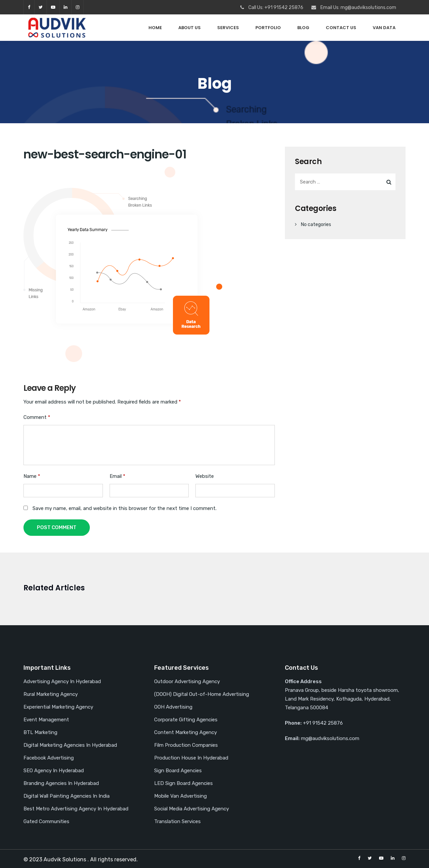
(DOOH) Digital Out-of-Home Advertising (202, 694)
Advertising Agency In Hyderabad (62, 681)
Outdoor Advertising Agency (187, 681)
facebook (29, 7)
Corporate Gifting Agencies (186, 720)
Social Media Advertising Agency (192, 809)
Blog (303, 28)
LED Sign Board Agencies (183, 783)
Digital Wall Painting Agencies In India (67, 796)
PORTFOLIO (268, 28)
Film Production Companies (186, 745)
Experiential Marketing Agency (58, 707)
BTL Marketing (40, 732)
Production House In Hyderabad (191, 758)
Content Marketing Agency (186, 732)
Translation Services (177, 821)
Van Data (384, 28)
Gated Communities (46, 821)
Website (205, 476)
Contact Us (341, 28)
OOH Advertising (173, 707)
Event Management (46, 720)
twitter (41, 7)
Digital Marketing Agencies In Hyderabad (70, 745)
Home (155, 28)
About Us (190, 28)
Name (32, 476)
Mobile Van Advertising (180, 796)
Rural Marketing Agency (51, 694)
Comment (37, 417)
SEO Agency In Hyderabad (54, 771)
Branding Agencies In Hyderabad (61, 783)
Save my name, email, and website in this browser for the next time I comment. (125, 508)
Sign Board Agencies (178, 771)
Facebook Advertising (49, 758)
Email (117, 476)
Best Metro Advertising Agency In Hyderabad (76, 809)
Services (228, 28)
